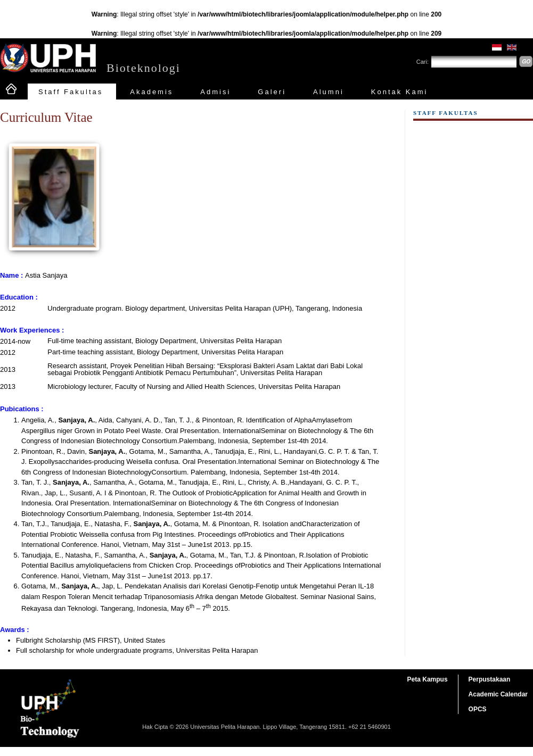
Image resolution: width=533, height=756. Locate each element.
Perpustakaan (490, 679)
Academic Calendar (498, 694)
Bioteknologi (143, 68)
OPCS (478, 709)
